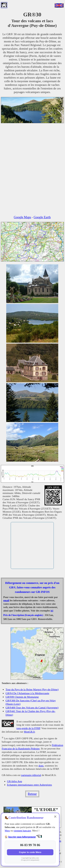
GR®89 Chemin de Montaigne (22, 697)
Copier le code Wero (30, 852)
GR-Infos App (15, 781)
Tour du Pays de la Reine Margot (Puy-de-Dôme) (32, 689)
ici (52, 611)
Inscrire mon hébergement (22, 837)
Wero (7, 831)
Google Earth (42, 217)
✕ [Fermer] (55, 817)
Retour (32, 794)
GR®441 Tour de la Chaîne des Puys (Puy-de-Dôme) (31, 713)
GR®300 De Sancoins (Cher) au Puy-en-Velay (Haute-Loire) (31, 702)
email (6, 600)
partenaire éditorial (31, 775)
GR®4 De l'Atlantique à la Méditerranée (27, 693)
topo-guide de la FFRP (28, 728)
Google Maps (23, 217)
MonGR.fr (29, 732)
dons (41, 766)
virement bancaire (22, 831)
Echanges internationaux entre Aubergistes (30, 785)
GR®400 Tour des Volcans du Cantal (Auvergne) (32, 708)
